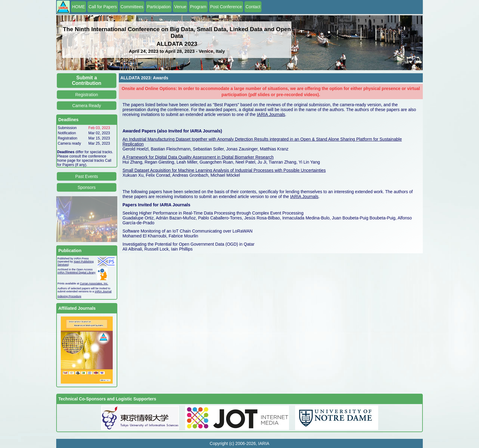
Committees (132, 7)
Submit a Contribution (87, 80)
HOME (79, 7)
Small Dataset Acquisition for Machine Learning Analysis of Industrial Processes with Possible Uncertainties (224, 170)
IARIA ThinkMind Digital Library (76, 273)
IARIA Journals (271, 114)
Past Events (87, 176)
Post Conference (226, 7)
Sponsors (87, 187)
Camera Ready (86, 106)
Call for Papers (103, 7)
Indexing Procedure (69, 296)
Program (198, 7)
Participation (159, 7)
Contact (253, 7)
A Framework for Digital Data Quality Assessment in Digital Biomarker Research (198, 157)
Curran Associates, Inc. (94, 284)
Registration (87, 95)
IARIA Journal (103, 291)
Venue (180, 7)
